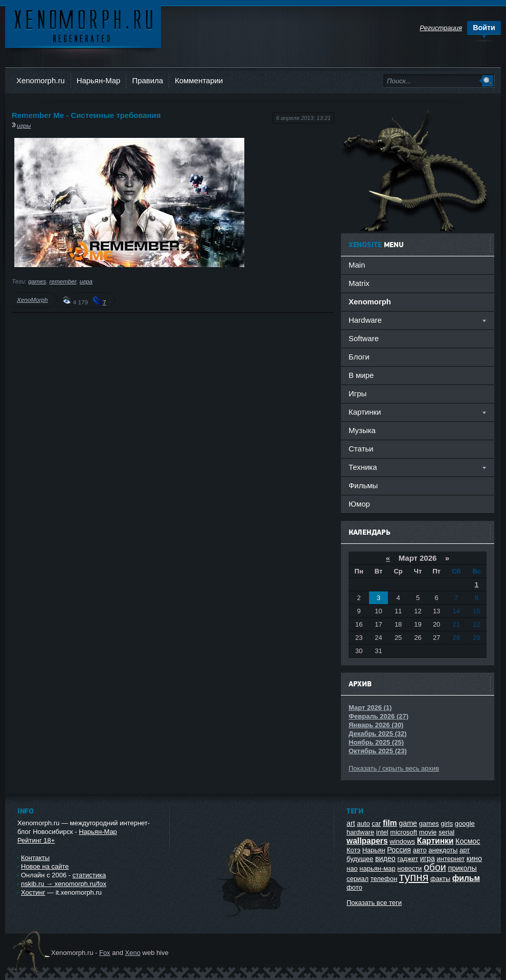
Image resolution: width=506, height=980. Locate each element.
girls (447, 823)
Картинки (435, 841)
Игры (358, 393)
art (351, 823)
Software (364, 338)
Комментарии (199, 80)
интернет (451, 859)
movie (428, 832)
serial (446, 832)
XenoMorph (32, 300)
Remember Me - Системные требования (86, 115)
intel (382, 832)
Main (357, 265)
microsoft (404, 832)
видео (385, 858)
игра (86, 281)
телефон (384, 879)
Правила (147, 80)
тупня (414, 877)
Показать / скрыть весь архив (394, 768)
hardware (360, 832)
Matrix (359, 283)
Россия (399, 850)
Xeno (133, 953)
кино (474, 858)
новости (409, 868)
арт (465, 850)
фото (354, 887)
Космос (468, 841)
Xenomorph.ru (41, 80)
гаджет (408, 859)
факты (440, 879)
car (376, 823)
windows (402, 841)
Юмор (359, 504)
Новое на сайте (45, 866)
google (465, 823)
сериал (358, 879)
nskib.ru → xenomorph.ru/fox (64, 884)
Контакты (35, 858)
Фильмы (363, 485)
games (37, 281)
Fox (105, 953)
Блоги (359, 357)
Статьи (361, 449)
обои (435, 867)
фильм (466, 878)
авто (420, 850)
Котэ (353, 850)
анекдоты (443, 850)
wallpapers (367, 841)
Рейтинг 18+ (36, 840)
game (408, 823)
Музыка (362, 430)
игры (24, 125)
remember (63, 281)
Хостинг (33, 892)
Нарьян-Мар (99, 80)
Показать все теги (374, 903)
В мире (361, 375)
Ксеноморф (83, 25)
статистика (89, 875)
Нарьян (374, 850)
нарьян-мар (377, 868)
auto (363, 823)
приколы (462, 868)
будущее (360, 859)
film (390, 823)
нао (352, 868)
